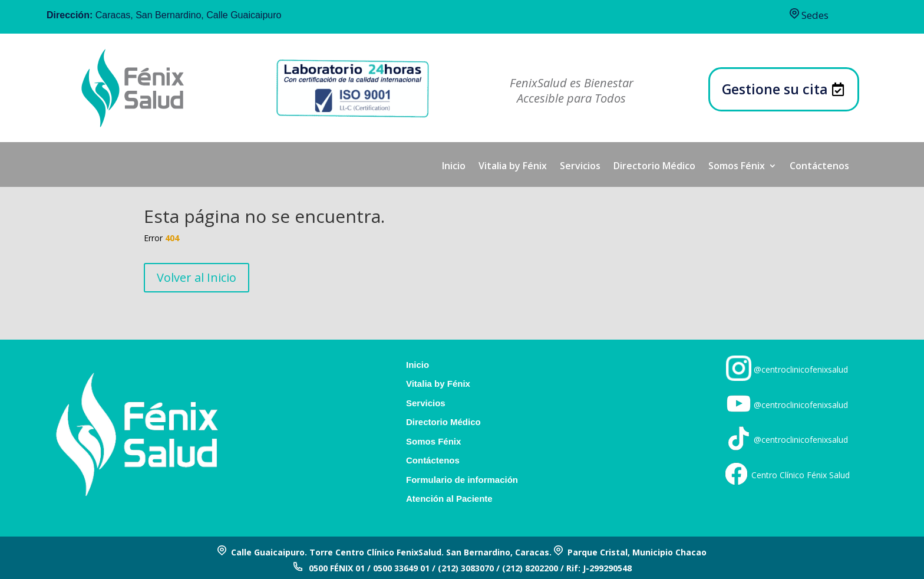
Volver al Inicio (197, 277)
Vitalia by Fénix (513, 167)
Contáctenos (819, 167)
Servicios (580, 167)
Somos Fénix (737, 167)
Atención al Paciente (449, 499)
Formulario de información (462, 480)
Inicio (454, 167)
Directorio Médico (654, 167)
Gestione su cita (775, 89)
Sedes (809, 15)
